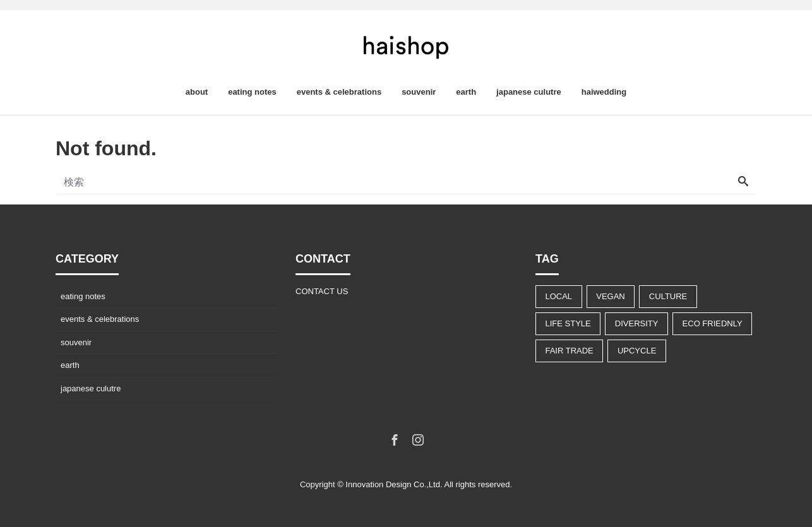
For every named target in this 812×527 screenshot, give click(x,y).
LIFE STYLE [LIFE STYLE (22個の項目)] (568, 323)
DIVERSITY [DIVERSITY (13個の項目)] (637, 323)
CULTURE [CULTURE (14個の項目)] (668, 296)
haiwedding (604, 92)
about (197, 92)
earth (466, 92)
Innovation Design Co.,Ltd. (394, 484)
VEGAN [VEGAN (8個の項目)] (611, 296)
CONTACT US (322, 291)
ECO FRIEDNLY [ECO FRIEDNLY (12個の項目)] (713, 323)
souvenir (419, 92)
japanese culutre (529, 92)
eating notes (252, 92)
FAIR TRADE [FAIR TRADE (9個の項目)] (569, 351)
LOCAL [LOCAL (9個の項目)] (558, 296)
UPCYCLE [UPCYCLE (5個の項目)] (637, 351)
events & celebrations (339, 92)
